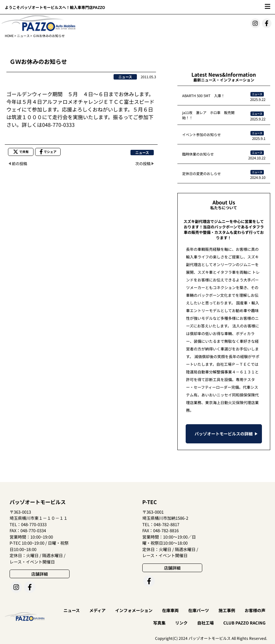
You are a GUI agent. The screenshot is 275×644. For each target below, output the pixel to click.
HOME (9, 36)
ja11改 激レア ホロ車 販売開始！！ (208, 115)
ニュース (23, 36)
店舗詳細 (40, 574)
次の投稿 (143, 163)
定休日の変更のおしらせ (201, 173)
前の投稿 (19, 163)
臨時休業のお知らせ (198, 154)
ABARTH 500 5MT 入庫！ (203, 96)
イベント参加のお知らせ (201, 134)
